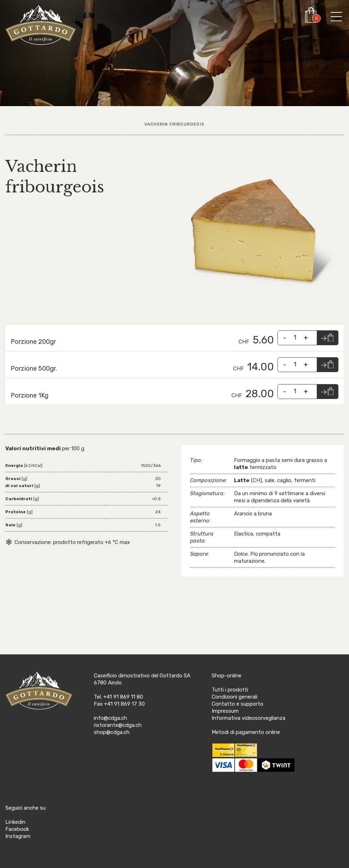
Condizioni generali (234, 697)
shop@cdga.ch (112, 732)
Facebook (17, 829)
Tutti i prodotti (230, 690)
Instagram (18, 836)
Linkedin (15, 822)
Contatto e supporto (238, 704)
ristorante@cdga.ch (118, 725)
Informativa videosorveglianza (248, 718)
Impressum (225, 711)
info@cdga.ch (110, 718)
